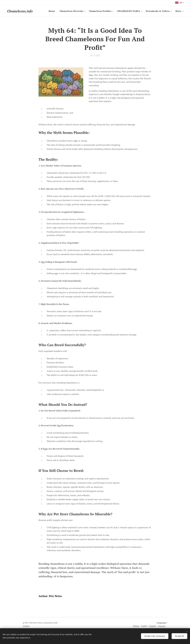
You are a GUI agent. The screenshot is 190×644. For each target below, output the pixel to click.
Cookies (26, 626)
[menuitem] (53, 11)
